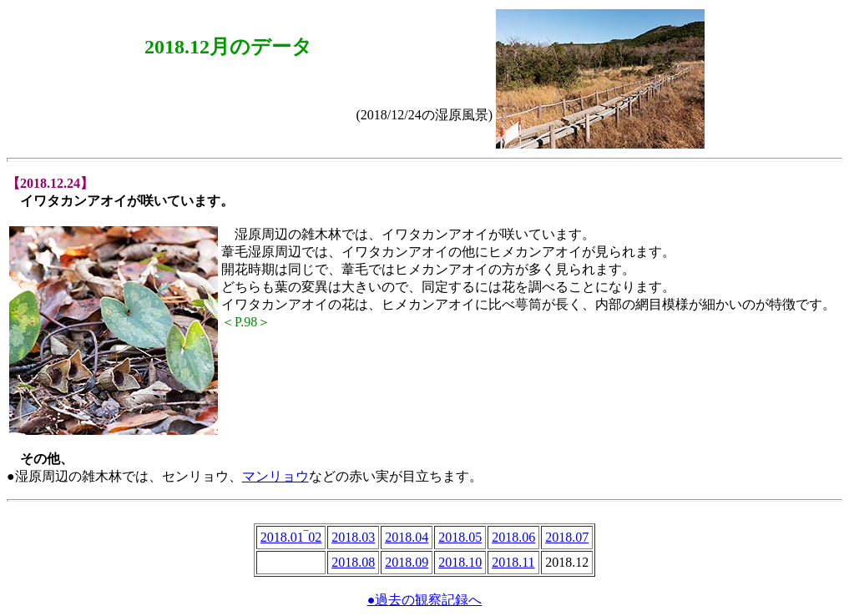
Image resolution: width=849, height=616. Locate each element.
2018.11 (513, 562)
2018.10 (460, 562)
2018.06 (513, 537)
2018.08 (353, 562)
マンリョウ (275, 476)
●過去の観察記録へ (425, 600)
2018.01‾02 (291, 537)
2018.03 (353, 537)
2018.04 (407, 537)
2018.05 (460, 537)
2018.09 (407, 562)
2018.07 (567, 537)
